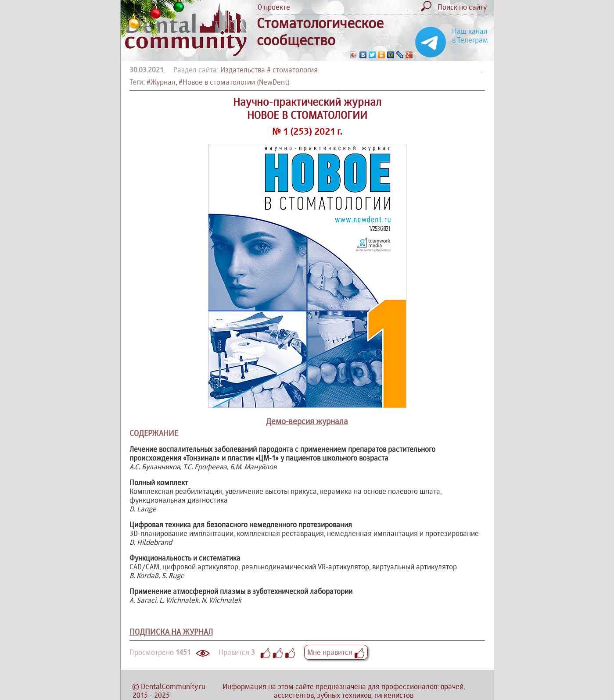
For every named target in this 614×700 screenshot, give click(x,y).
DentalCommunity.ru (173, 686)
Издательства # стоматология (269, 70)
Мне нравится (336, 652)
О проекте (274, 7)
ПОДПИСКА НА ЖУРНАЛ (171, 632)
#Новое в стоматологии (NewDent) (234, 82)
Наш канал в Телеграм (470, 36)
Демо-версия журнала (307, 421)
